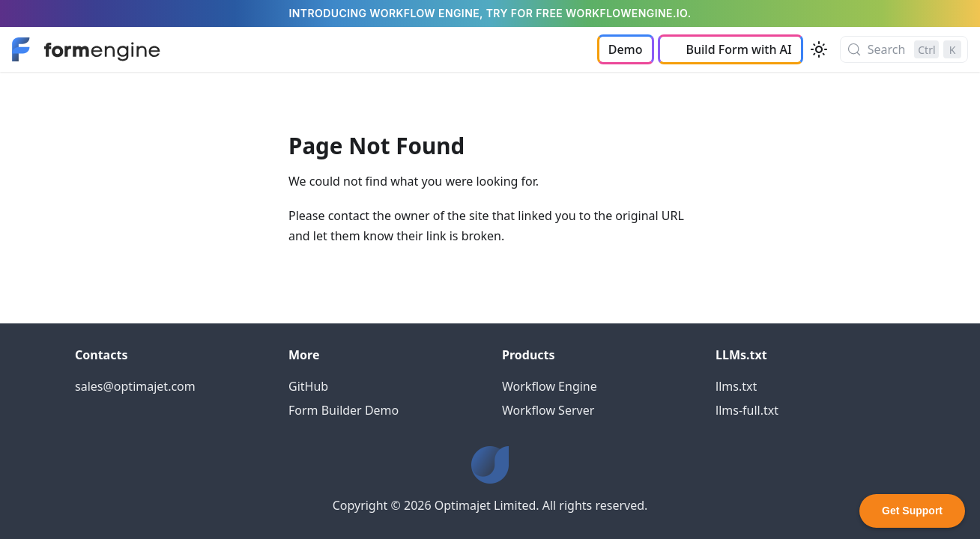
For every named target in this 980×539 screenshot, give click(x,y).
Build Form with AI (739, 49)
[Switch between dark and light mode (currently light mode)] (819, 49)
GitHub (308, 386)
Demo (626, 49)
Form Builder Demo (344, 410)
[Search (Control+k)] (904, 49)
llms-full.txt (747, 410)
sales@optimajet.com (135, 386)
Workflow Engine (550, 386)
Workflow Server (548, 410)
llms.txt (736, 386)
